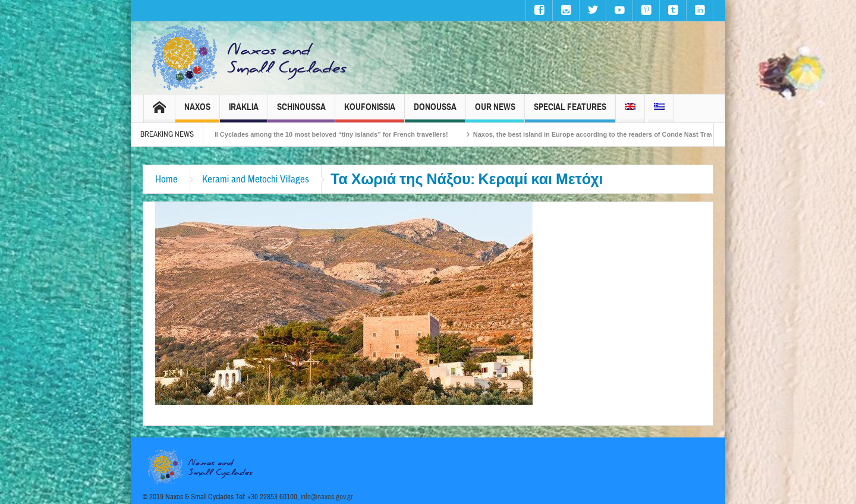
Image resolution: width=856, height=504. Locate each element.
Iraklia (244, 112)
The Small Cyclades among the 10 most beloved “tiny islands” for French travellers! (324, 134)
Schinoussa (301, 112)
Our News (495, 112)
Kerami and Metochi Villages (256, 179)
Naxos (197, 112)
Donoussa (435, 112)
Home (166, 179)
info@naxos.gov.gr (327, 497)
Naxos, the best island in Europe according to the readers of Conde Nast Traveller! (607, 134)
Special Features (570, 112)
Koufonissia (370, 112)
